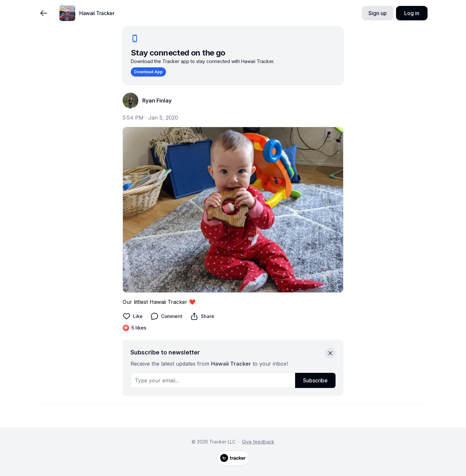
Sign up (377, 13)
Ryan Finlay (157, 101)
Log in (412, 13)
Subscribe (315, 380)
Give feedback (258, 442)
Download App (148, 72)
